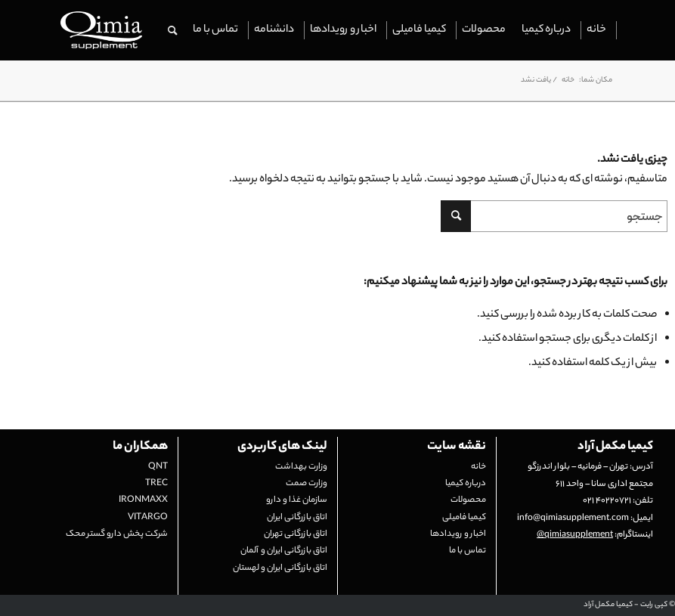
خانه (478, 467)
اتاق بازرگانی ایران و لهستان (280, 568)
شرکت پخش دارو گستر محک (117, 534)
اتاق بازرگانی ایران (297, 518)
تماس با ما (468, 551)
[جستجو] (173, 30)
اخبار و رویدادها (458, 534)
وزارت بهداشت (301, 467)
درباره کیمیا (466, 484)
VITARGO (148, 518)
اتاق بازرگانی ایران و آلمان (284, 551)
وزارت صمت (307, 484)
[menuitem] (597, 30)
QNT (158, 467)
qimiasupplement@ (575, 535)
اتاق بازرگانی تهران (296, 534)
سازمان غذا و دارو (297, 500)
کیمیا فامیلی (464, 518)
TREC (156, 484)
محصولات (468, 500)
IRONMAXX (143, 500)
